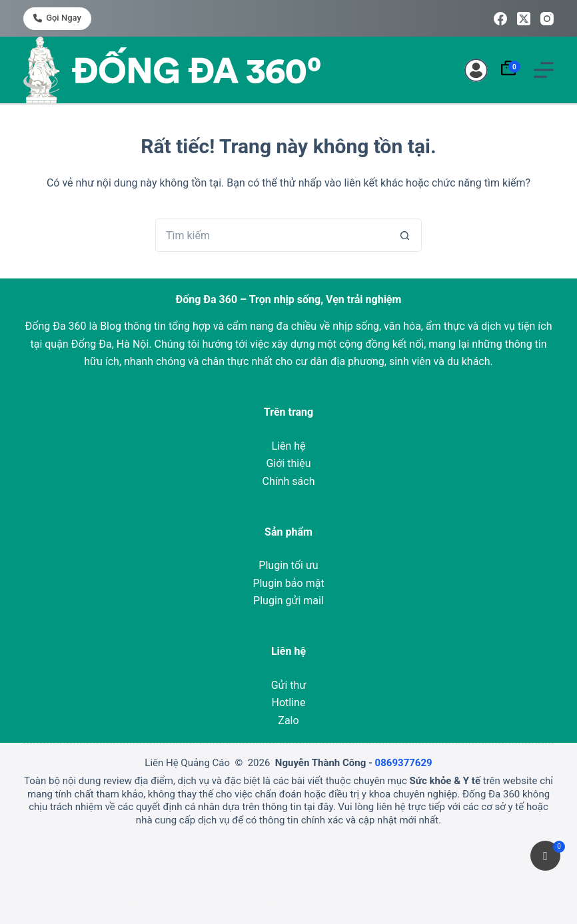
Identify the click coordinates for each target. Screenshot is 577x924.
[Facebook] (500, 19)
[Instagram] (547, 19)
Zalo (288, 720)
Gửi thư (289, 685)
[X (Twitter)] (524, 19)
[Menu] (544, 70)
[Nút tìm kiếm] (405, 235)
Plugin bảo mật (288, 583)
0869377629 (404, 763)
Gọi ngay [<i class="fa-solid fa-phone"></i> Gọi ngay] (57, 18)
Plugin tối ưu (288, 565)
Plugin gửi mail (288, 601)
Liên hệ (288, 446)
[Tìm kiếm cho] (272, 235)
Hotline (289, 702)
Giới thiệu (288, 463)
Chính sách (289, 481)
